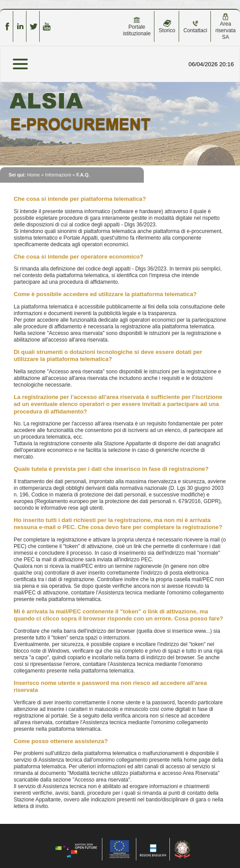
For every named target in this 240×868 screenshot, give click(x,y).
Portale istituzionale (137, 26)
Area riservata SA (225, 27)
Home (33, 175)
